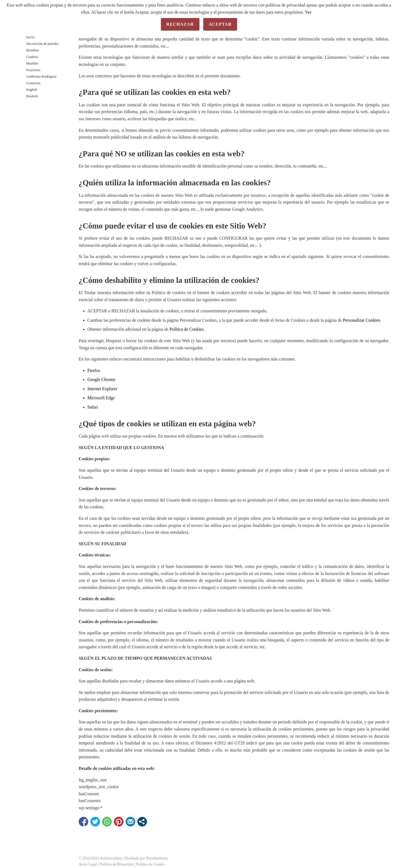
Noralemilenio (157, 858)
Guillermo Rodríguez (41, 76)
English (32, 90)
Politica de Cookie (150, 864)
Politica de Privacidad (117, 864)
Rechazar (180, 24)
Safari (93, 407)
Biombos (33, 50)
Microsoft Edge (101, 398)
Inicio (30, 37)
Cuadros (32, 57)
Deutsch (32, 96)
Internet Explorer (102, 389)
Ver (308, 12)
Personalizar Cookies (361, 320)
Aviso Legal (88, 864)
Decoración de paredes (42, 44)
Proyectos (33, 70)
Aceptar (220, 24)
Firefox (94, 370)
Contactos (33, 83)
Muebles (32, 63)
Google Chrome (101, 379)
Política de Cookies (187, 329)
